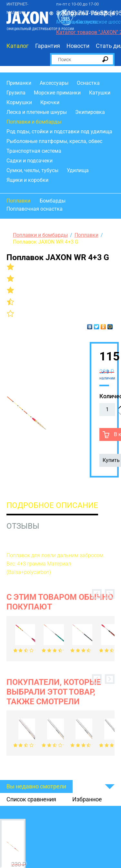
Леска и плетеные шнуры (37, 112)
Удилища (78, 170)
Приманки (19, 83)
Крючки (50, 102)
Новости (78, 46)
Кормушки (19, 102)
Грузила (16, 93)
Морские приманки (57, 93)
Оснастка (88, 83)
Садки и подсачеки (30, 161)
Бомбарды (53, 201)
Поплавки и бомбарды (34, 122)
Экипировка (90, 112)
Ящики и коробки (27, 180)
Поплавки (18, 201)
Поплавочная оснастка (35, 209)
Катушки (100, 93)
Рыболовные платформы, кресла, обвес (54, 141)
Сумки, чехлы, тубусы (32, 170)
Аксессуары (54, 83)
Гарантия (48, 46)
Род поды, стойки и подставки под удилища (59, 132)
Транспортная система (34, 151)
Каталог (18, 46)
